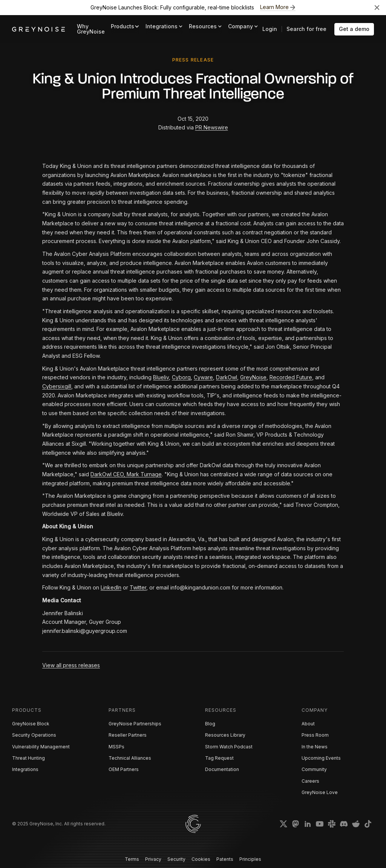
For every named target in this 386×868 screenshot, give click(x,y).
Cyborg (181, 377)
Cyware (203, 377)
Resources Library (225, 735)
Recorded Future (291, 377)
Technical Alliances (130, 758)
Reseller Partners (128, 735)
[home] (38, 29)
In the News (315, 747)
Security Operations (34, 735)
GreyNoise (253, 377)
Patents (225, 859)
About (308, 724)
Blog (210, 724)
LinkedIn (111, 587)
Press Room (315, 735)
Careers (310, 781)
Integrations (25, 769)
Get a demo (354, 29)
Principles (250, 859)
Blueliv (161, 377)
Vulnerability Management (41, 747)
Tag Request (219, 758)
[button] (125, 27)
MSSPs (116, 747)
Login (270, 29)
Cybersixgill (57, 386)
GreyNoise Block (31, 724)
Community (314, 769)
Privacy (153, 859)
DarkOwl (227, 377)
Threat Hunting (28, 758)
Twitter (138, 587)
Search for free (306, 29)
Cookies (201, 859)
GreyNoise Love (320, 792)
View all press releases (71, 665)
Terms (132, 859)
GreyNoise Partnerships (135, 724)
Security (176, 859)
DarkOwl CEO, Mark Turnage (126, 474)
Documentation (222, 769)
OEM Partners (124, 769)
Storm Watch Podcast (229, 747)
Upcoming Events (321, 758)
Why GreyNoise (91, 29)
